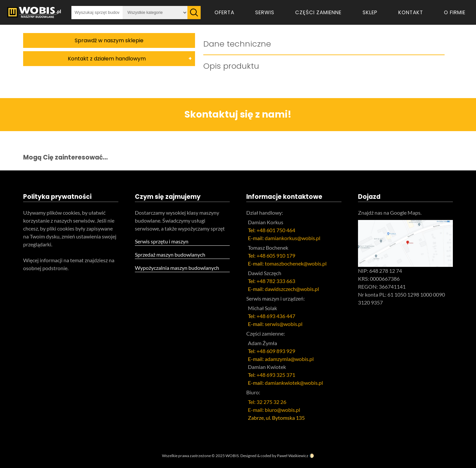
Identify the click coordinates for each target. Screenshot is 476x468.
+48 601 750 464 (276, 230)
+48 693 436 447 (276, 316)
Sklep (370, 12)
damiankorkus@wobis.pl (293, 238)
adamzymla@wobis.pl (289, 359)
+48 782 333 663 (276, 281)
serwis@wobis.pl (284, 324)
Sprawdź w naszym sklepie (109, 40)
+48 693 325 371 (276, 375)
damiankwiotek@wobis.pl (294, 383)
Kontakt (411, 12)
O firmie (455, 12)
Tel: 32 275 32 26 (267, 402)
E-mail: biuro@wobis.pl (274, 410)
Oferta (224, 12)
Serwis (265, 12)
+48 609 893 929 (276, 351)
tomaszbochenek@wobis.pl (296, 263)
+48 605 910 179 (276, 255)
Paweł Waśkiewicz (293, 456)
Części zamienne (318, 12)
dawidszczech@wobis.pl (292, 289)
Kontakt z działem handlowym (107, 59)
